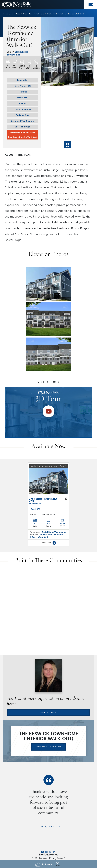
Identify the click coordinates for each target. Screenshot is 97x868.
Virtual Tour (23, 98)
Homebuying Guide (44, 831)
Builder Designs (53, 839)
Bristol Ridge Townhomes (33, 14)
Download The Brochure (23, 121)
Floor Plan (23, 92)
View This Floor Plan (48, 705)
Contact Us (72, 831)
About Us (60, 831)
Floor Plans (15, 14)
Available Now (23, 115)
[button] (23, 86)
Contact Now (49, 671)
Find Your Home (24, 831)
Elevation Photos (23, 109)
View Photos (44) (23, 86)
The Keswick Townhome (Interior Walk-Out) (46, 494)
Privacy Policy (48, 826)
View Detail (49, 501)
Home (6, 14)
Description (23, 80)
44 (67, 145)
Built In (23, 103)
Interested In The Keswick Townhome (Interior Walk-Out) (23, 135)
